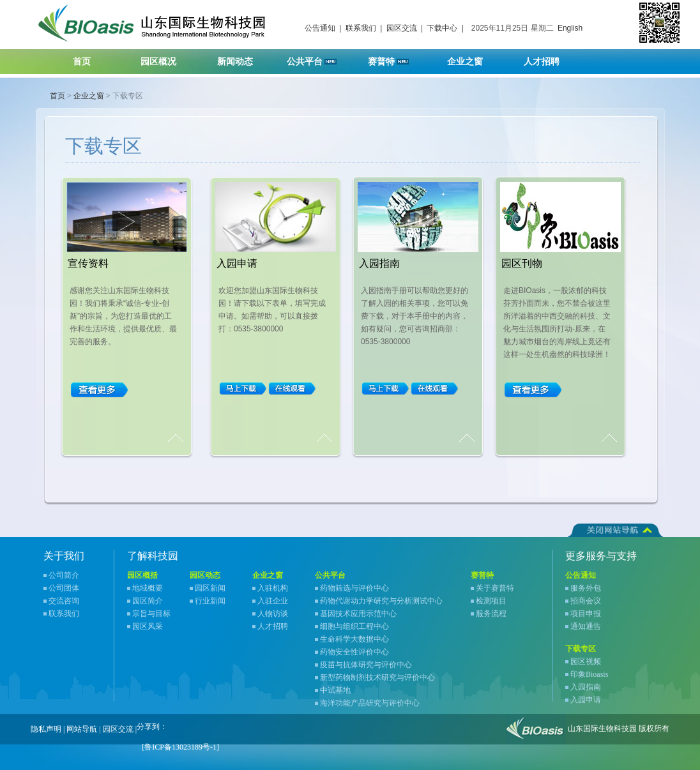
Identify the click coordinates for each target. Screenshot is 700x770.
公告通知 (320, 28)
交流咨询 (64, 601)
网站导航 (82, 729)
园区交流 (402, 28)
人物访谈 (273, 614)
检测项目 (491, 601)
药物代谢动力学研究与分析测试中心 (381, 601)
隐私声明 (46, 729)
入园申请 (586, 700)
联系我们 (361, 28)
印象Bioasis (589, 674)
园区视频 (586, 661)
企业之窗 (473, 58)
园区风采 (148, 626)
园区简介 (148, 601)
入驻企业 (273, 601)
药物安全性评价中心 (354, 652)
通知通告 (586, 626)
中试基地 (335, 690)
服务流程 (491, 614)
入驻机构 (273, 588)
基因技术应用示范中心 (358, 614)
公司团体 (64, 588)
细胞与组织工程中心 (354, 626)
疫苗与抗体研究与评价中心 (366, 665)
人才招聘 (550, 58)
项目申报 (586, 614)
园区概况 (166, 58)
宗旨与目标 (151, 614)
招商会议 (586, 601)
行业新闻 (210, 601)
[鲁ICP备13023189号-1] (180, 747)
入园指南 (586, 687)
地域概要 (148, 588)
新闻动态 (243, 58)
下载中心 (442, 28)
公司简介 (64, 575)
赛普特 (395, 58)
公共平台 (316, 58)
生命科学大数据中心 (354, 639)
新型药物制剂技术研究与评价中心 (377, 677)
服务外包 (586, 588)
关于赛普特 (495, 588)
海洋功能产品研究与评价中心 (370, 703)
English (570, 28)
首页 (82, 62)
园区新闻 (210, 588)
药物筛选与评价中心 (354, 588)
